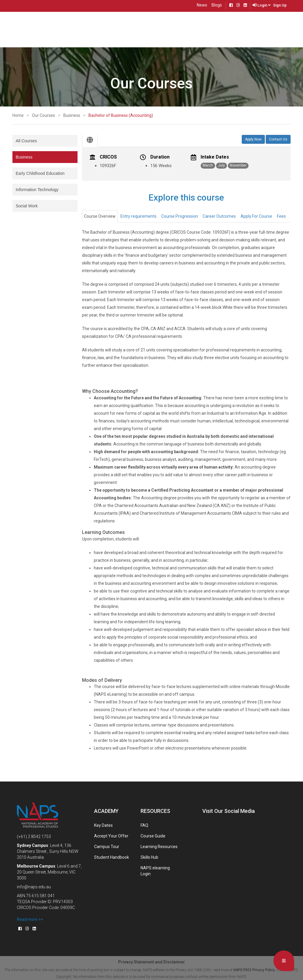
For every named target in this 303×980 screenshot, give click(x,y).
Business (72, 115)
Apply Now (253, 139)
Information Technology (37, 190)
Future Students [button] (154, 29)
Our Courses (43, 115)
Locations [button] (121, 29)
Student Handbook (112, 857)
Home (52, 29)
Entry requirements (138, 216)
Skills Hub (149, 857)
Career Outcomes (219, 216)
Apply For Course (256, 216)
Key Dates (103, 825)
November (238, 165)
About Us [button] (95, 29)
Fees (281, 216)
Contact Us (228, 29)
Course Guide (153, 836)
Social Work (27, 206)
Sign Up (280, 5)
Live (248, 29)
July (221, 165)
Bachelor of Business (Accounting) (121, 115)
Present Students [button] (195, 29)
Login (264, 5)
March (208, 165)
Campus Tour (107, 847)
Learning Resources (159, 847)
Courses (70, 29)
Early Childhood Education (40, 173)
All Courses (26, 141)
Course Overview (100, 216)
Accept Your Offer (111, 836)
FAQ (144, 825)
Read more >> (30, 919)
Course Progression (180, 216)
